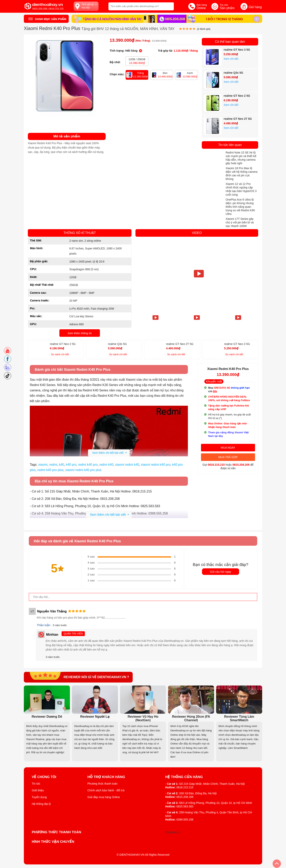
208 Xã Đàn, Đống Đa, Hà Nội (198, 793)
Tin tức (36, 784)
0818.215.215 (216, 465)
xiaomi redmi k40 (127, 465)
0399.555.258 (185, 820)
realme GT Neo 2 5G (237, 96)
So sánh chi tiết (60, 354)
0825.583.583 (185, 806)
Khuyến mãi (214, 381)
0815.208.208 (241, 465)
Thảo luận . (45, 625)
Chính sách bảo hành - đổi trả (106, 790)
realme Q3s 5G (233, 73)
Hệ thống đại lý (41, 804)
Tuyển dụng (39, 797)
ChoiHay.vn (172, 832)
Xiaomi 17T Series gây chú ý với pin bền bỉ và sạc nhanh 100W (240, 222)
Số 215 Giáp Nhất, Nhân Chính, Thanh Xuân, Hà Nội (212, 784)
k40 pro (71, 465)
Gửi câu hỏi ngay (221, 572)
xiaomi (43, 465)
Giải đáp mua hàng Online (104, 797)
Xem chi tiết (231, 59)
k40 (62, 465)
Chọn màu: (117, 74)
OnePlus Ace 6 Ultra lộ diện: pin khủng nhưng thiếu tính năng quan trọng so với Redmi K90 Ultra (240, 207)
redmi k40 (106, 465)
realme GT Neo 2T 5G (238, 119)
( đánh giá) (204, 29)
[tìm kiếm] (170, 6)
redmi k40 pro (88, 465)
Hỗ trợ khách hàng (106, 777)
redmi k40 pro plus (50, 470)
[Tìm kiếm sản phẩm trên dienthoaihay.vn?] (141, 6)
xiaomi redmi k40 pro (156, 465)
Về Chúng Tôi (44, 777)
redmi (53, 465)
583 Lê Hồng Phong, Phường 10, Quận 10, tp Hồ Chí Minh (216, 803)
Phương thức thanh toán (102, 784)
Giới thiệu (38, 790)
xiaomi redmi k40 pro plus (83, 470)
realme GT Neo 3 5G (237, 50)
